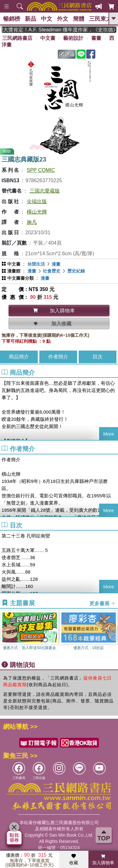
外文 (63, 19)
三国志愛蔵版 (45, 191)
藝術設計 (73, 38)
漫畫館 (14, 271)
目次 (98, 357)
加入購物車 (103, 860)
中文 (47, 19)
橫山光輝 (37, 212)
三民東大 (100, 19)
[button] (113, 634)
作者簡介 (58, 357)
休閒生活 (36, 264)
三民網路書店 (17, 38)
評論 (67, 54)
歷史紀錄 (76, 271)
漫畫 (56, 264)
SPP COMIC (41, 170)
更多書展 (103, 603)
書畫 (96, 38)
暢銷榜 (12, 19)
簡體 (79, 19)
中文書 (48, 38)
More (109, 434)
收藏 (74, 860)
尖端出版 (37, 201)
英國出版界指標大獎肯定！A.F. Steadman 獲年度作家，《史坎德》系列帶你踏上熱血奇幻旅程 (59, 30)
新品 (31, 19)
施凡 (32, 222)
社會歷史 (52, 271)
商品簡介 (19, 357)
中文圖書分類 (20, 278)
